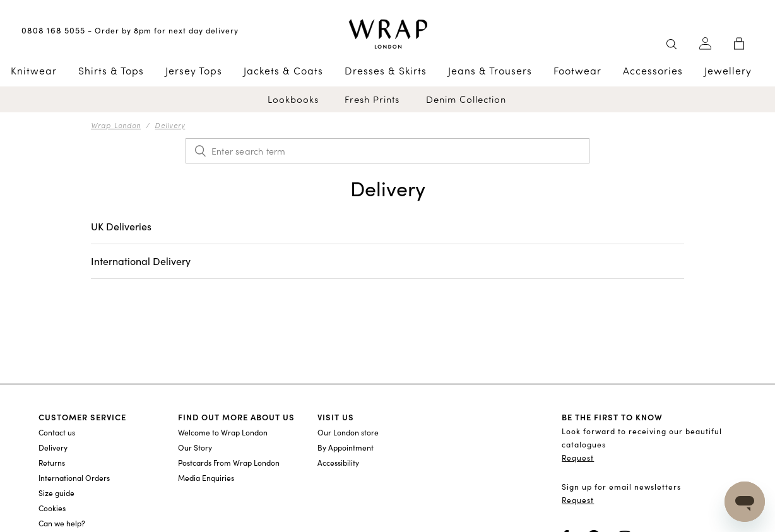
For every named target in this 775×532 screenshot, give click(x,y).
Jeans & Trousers (490, 71)
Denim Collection (466, 99)
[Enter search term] (387, 151)
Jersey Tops (194, 71)
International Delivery (141, 261)
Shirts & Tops (111, 71)
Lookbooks (293, 99)
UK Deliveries (121, 226)
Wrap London (116, 125)
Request (578, 458)
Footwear (577, 71)
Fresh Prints (372, 99)
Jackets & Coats (283, 71)
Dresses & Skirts (386, 71)
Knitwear (34, 71)
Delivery (170, 125)
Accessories (653, 71)
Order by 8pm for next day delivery (167, 30)
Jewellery (728, 71)
